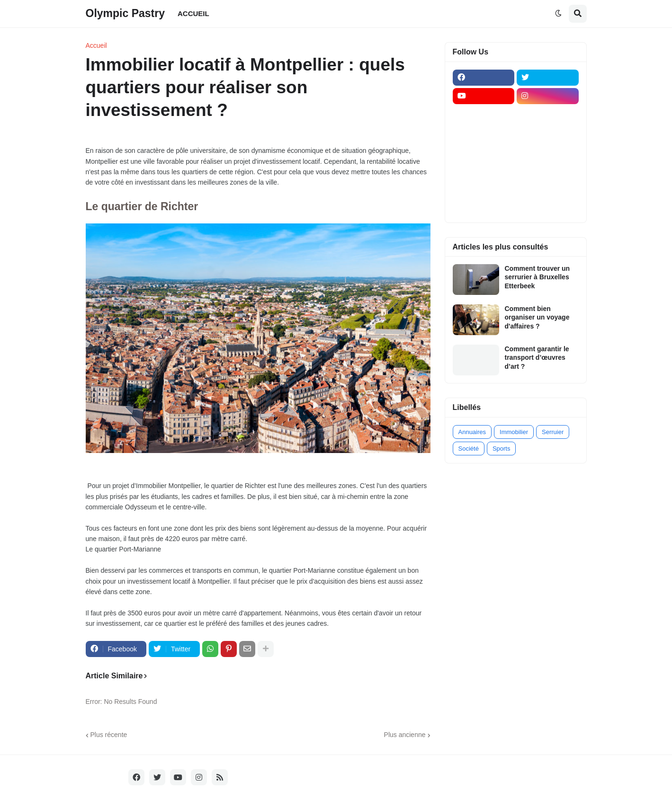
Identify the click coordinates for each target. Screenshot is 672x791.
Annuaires (472, 432)
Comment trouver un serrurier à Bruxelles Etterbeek (538, 277)
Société (469, 449)
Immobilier (514, 432)
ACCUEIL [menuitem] (193, 13)
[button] (558, 14)
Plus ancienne (405, 735)
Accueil (96, 45)
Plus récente (109, 735)
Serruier (553, 432)
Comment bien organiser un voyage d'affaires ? (537, 317)
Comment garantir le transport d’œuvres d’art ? (537, 357)
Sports (502, 449)
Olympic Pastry (125, 13)
